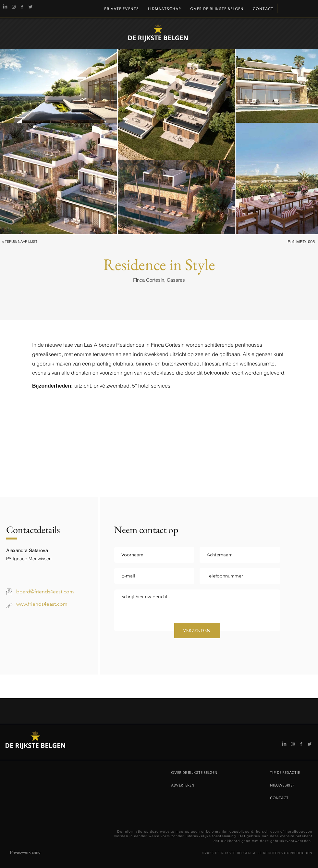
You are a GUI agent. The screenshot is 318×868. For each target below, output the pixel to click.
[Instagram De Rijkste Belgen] (14, 7)
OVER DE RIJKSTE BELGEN (194, 773)
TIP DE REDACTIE (285, 773)
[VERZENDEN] (197, 631)
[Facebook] (22, 7)
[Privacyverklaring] (33, 853)
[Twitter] (31, 7)
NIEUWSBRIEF (282, 786)
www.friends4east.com (42, 604)
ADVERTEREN (183, 786)
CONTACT (279, 798)
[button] (28, 242)
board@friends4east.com (45, 592)
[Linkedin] (5, 7)
